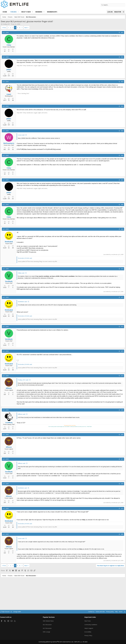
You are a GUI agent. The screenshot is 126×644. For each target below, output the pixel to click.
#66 (116, 155)
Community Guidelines (89, 626)
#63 (116, 82)
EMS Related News (51, 623)
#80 (116, 538)
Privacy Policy (86, 636)
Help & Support (87, 629)
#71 (116, 299)
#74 (116, 378)
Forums (20, 12)
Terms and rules (91, 614)
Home (11, 12)
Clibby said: (28, 273)
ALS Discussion (50, 629)
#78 (116, 488)
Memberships (59, 12)
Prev (11, 28)
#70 (116, 269)
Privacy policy (101, 614)
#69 (116, 229)
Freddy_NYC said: (30, 382)
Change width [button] (26, 614)
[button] (25, 12)
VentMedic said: (29, 304)
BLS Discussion (50, 626)
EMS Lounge (49, 633)
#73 (116, 353)
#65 (116, 131)
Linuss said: (28, 135)
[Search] (106, 5)
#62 (116, 57)
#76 (116, 438)
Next (32, 28)
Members (45, 12)
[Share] (113, 33)
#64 (116, 106)
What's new (33, 12)
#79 (116, 512)
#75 (116, 414)
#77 (116, 463)
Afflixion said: (28, 418)
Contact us (81, 614)
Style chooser (13, 614)
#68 (116, 205)
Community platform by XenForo (57, 642)
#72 (116, 329)
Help (108, 614)
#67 (116, 180)
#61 (116, 32)
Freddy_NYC (13, 24)
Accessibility (86, 633)
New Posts (85, 623)
